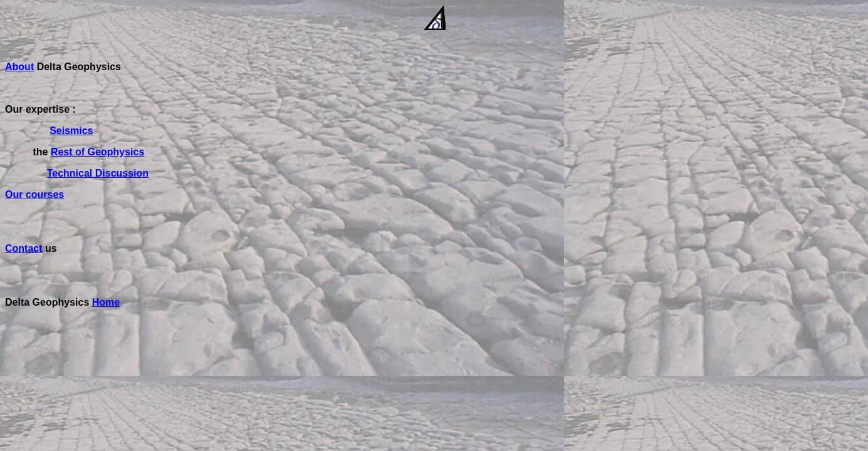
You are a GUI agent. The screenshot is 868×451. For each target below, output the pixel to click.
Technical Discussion (98, 173)
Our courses (34, 194)
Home (106, 302)
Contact (24, 248)
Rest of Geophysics (97, 152)
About (19, 67)
